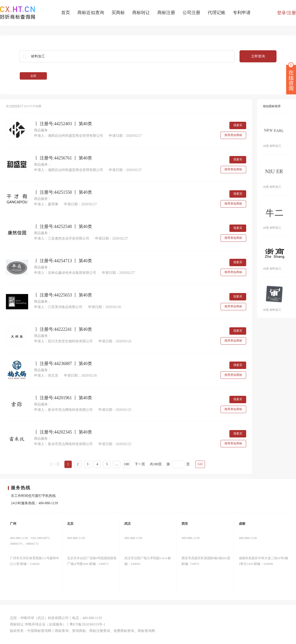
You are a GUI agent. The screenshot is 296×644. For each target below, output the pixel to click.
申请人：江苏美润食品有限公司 (58, 307)
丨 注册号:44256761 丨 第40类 (63, 158)
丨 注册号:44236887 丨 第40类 (63, 364)
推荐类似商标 (233, 135)
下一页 (140, 464)
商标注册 (166, 13)
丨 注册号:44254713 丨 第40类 (63, 261)
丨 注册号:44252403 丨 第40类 (63, 124)
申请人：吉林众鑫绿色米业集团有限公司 (65, 273)
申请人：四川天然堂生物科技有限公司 (63, 341)
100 (126, 464)
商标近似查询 (91, 13)
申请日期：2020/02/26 (105, 307)
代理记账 (217, 13)
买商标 (118, 13)
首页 (66, 13)
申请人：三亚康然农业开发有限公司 (62, 238)
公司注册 (191, 13)
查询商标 (79, 631)
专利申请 (242, 13)
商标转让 (141, 13)
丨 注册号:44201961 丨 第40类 (63, 398)
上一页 (55, 464)
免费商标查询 (124, 631)
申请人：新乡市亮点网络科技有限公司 (63, 410)
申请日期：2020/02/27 (125, 136)
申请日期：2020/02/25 (115, 410)
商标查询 (62, 631)
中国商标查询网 (39, 631)
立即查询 (258, 56)
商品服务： (43, 130)
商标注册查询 (100, 631)
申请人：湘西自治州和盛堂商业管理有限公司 (69, 136)
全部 (33, 76)
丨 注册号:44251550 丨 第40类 (63, 192)
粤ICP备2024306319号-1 (87, 624)
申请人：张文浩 (46, 375)
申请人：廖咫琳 (46, 204)
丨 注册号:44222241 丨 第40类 (63, 329)
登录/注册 (287, 13)
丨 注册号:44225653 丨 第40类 (63, 295)
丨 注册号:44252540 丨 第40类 (63, 227)
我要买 (238, 125)
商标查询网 (146, 631)
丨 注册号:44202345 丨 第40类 (63, 432)
